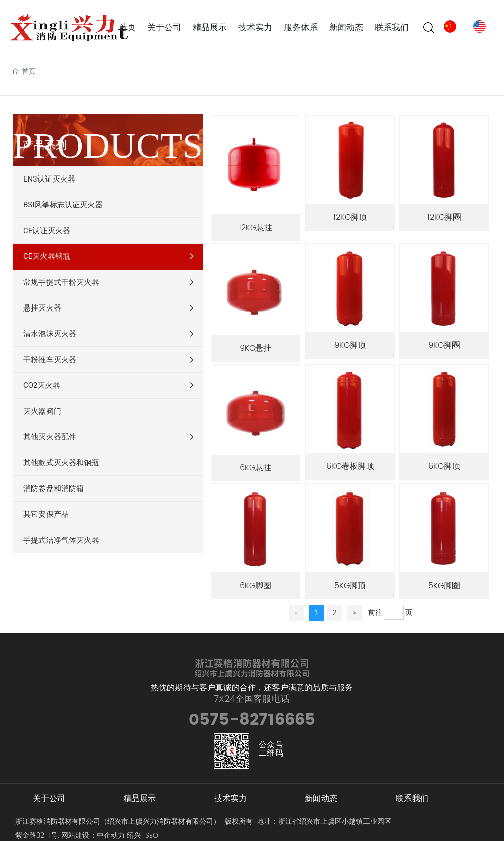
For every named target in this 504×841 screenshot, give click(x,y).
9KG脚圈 (444, 345)
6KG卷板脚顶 (350, 466)
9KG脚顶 (350, 345)
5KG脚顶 (350, 586)
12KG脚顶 (350, 217)
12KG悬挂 (256, 228)
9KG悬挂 (256, 348)
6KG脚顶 (444, 466)
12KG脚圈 (444, 217)
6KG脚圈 (256, 586)
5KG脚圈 (444, 586)
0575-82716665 (252, 720)
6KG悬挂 (256, 468)
